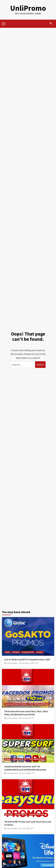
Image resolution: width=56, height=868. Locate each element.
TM (30, 704)
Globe (7, 652)
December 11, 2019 (28, 663)
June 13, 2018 (26, 773)
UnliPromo (28, 8)
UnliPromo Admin (12, 663)
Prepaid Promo (28, 652)
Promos (40, 652)
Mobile (24, 704)
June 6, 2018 (26, 828)
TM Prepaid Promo (41, 704)
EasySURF (9, 814)
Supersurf (17, 759)
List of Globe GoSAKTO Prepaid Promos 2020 (27, 660)
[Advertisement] (28, 57)
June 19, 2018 (26, 718)
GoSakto (16, 652)
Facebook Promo (12, 704)
